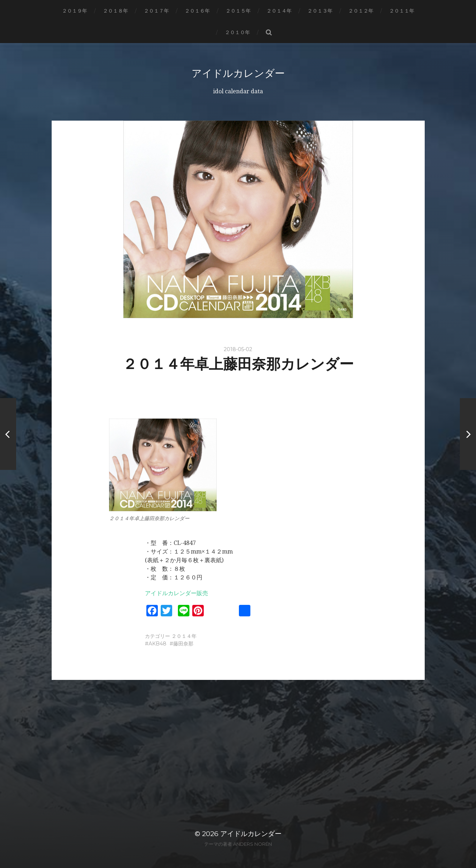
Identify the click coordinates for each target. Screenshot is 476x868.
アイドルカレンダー (238, 73)
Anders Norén (253, 844)
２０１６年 (197, 11)
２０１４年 (279, 11)
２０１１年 (402, 11)
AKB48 (157, 644)
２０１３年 (320, 11)
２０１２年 (361, 11)
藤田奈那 (183, 644)
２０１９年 (75, 11)
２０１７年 (156, 11)
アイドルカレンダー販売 (176, 593)
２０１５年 (238, 11)
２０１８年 (116, 11)
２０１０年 (237, 32)
